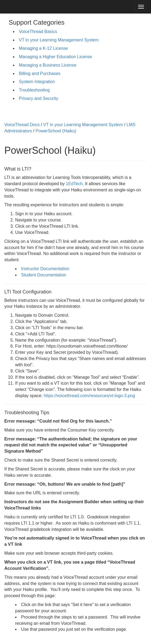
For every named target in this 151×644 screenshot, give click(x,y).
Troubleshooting (34, 90)
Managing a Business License (48, 65)
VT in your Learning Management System (59, 40)
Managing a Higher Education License (55, 57)
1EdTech (74, 184)
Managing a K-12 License (43, 48)
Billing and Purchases (40, 73)
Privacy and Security (39, 98)
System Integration (37, 82)
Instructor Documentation (45, 269)
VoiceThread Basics (38, 32)
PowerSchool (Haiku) (56, 131)
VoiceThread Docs (22, 125)
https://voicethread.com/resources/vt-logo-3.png (89, 396)
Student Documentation (44, 275)
